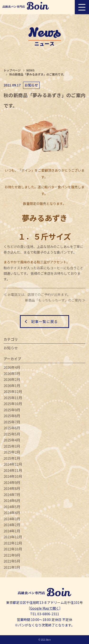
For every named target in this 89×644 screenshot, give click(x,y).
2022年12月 (13, 543)
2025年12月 (13, 391)
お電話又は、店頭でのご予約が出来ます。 (39, 294)
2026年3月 (12, 373)
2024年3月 (12, 519)
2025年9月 (12, 410)
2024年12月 (13, 464)
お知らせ (11, 348)
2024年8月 (12, 488)
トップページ (12, 70)
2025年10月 (13, 404)
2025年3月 (12, 446)
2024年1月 (12, 531)
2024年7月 (12, 495)
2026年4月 (12, 367)
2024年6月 (12, 500)
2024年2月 (12, 525)
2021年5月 (12, 561)
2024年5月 (12, 507)
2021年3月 (12, 567)
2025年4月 (12, 440)
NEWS (30, 70)
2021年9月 (12, 555)
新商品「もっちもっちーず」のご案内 (53, 300)
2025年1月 (12, 458)
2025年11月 (13, 398)
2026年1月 (12, 386)
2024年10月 (13, 476)
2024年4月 (12, 513)
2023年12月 (13, 537)
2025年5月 (12, 434)
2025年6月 (12, 428)
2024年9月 (12, 482)
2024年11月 (13, 470)
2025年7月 (12, 422)
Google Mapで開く (45, 608)
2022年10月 (13, 549)
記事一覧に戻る (44, 321)
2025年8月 (12, 416)
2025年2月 (12, 452)
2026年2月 (12, 379)
